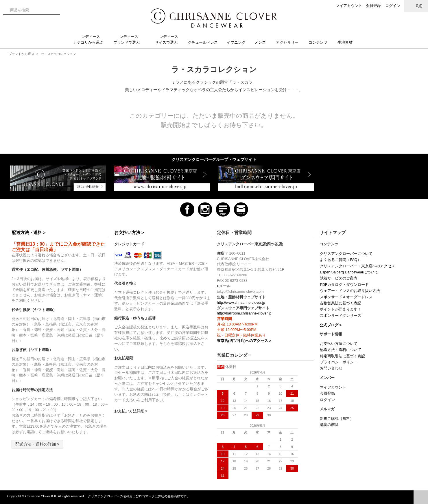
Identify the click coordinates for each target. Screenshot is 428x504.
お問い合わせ (331, 368)
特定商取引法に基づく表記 (342, 356)
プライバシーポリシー (339, 362)
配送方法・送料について (341, 350)
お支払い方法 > (129, 232)
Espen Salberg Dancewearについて (349, 272)
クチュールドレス (205, 42)
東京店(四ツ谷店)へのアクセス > (244, 341)
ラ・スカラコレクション (59, 54)
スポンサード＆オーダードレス (346, 297)
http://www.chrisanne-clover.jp (241, 303)
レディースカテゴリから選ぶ (91, 39)
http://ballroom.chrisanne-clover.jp (244, 313)
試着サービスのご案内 (339, 278)
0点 (416, 6)
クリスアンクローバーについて (346, 254)
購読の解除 (329, 425)
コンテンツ (320, 42)
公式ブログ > (331, 325)
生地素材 (348, 42)
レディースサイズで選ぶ (169, 39)
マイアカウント (349, 6)
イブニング (238, 42)
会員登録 (373, 6)
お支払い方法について (339, 344)
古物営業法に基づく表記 (341, 303)
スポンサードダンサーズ (341, 316)
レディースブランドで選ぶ (129, 39)
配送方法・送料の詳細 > (37, 444)
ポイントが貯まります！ (341, 309)
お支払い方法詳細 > (131, 411)
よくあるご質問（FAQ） (340, 260)
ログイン (393, 6)
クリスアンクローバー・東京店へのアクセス (357, 266)
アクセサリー (289, 42)
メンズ (262, 42)
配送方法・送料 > (29, 232)
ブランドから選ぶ (21, 54)
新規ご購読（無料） (337, 419)
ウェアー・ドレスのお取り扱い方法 (350, 291)
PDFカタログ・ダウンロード (344, 285)
